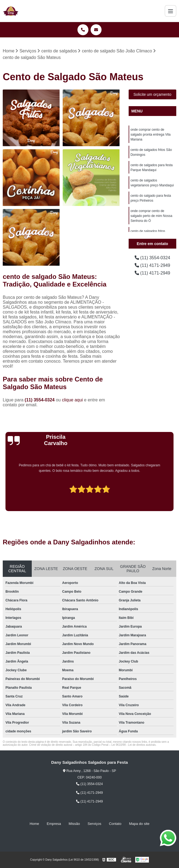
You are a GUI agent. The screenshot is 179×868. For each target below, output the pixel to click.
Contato (115, 824)
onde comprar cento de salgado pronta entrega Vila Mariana (151, 135)
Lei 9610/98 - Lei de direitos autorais (134, 745)
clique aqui (72, 400)
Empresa (54, 824)
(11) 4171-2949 (152, 265)
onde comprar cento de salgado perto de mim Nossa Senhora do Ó (151, 216)
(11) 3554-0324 (40, 400)
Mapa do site (139, 824)
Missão (74, 824)
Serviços (94, 824)
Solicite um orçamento (153, 94)
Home (34, 824)
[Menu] (171, 11)
